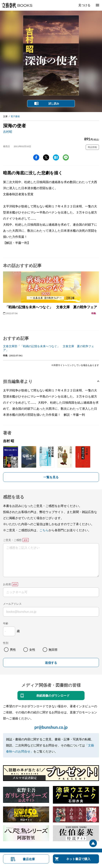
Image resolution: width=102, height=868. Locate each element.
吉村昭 (8, 132)
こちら (44, 530)
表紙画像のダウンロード (53, 695)
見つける (84, 5)
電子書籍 (15, 116)
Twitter (46, 157)
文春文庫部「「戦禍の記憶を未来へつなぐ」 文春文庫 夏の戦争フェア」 (49, 348)
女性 (32, 649)
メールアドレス (12, 604)
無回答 (53, 649)
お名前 (7, 584)
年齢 (6, 623)
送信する (51, 663)
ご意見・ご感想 (12, 540)
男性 (13, 649)
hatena (56, 157)
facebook (36, 157)
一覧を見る (51, 477)
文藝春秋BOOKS (17, 5)
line (66, 157)
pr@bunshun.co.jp (51, 727)
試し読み (54, 103)
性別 (6, 643)
